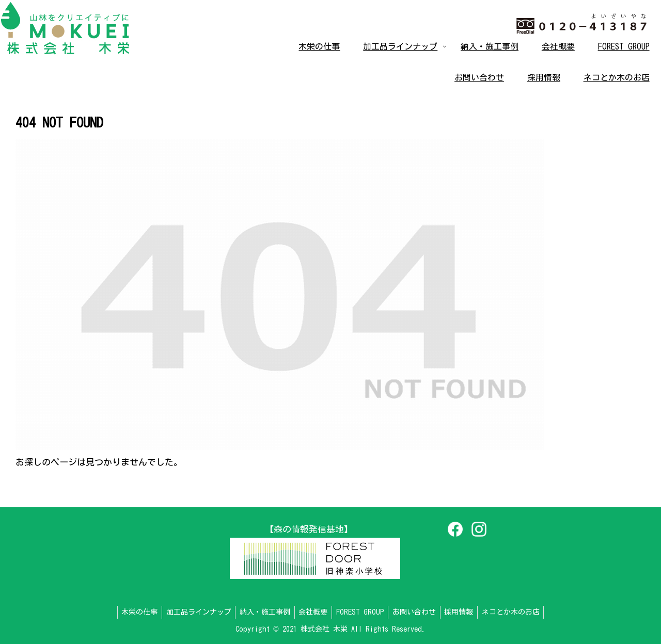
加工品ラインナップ (193, 612)
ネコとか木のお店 (519, 612)
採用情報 (465, 612)
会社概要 (312, 612)
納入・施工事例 (261, 612)
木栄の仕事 (131, 612)
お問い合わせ (418, 612)
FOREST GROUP (361, 612)
